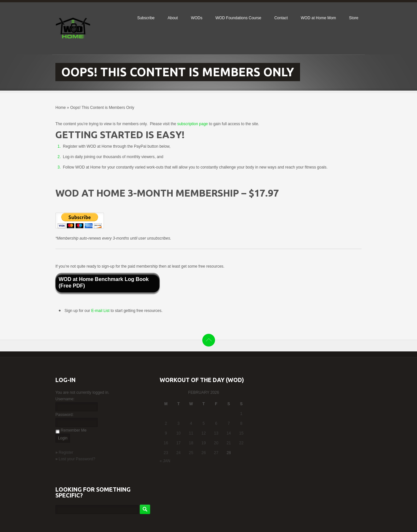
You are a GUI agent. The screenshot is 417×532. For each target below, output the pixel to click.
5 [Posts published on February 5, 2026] (204, 423)
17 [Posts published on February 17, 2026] (178, 443)
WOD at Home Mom (318, 18)
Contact (281, 18)
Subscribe (146, 18)
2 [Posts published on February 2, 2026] (166, 423)
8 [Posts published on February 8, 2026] (241, 423)
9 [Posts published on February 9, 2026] (166, 433)
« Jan (165, 461)
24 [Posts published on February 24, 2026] (178, 453)
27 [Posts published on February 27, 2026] (216, 453)
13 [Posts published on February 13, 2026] (216, 433)
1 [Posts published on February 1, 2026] (241, 414)
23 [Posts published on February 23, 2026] (166, 453)
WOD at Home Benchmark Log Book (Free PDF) (104, 282)
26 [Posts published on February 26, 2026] (203, 453)
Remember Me (73, 430)
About (173, 18)
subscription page (193, 124)
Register (66, 452)
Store (354, 18)
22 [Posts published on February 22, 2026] (241, 443)
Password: (65, 415)
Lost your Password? (77, 459)
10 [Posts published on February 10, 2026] (178, 433)
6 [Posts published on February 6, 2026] (216, 423)
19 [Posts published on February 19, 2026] (203, 443)
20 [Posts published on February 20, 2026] (216, 443)
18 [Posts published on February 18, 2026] (191, 443)
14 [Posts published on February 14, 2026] (229, 433)
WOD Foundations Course (238, 18)
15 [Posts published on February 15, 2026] (241, 433)
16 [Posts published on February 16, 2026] (166, 443)
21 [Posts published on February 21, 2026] (229, 443)
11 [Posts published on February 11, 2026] (191, 433)
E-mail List (101, 311)
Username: (65, 399)
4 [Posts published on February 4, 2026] (191, 423)
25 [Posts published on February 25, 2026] (191, 453)
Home (61, 108)
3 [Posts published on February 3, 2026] (179, 423)
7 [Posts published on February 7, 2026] (229, 423)
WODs (197, 18)
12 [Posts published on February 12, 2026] (203, 433)
